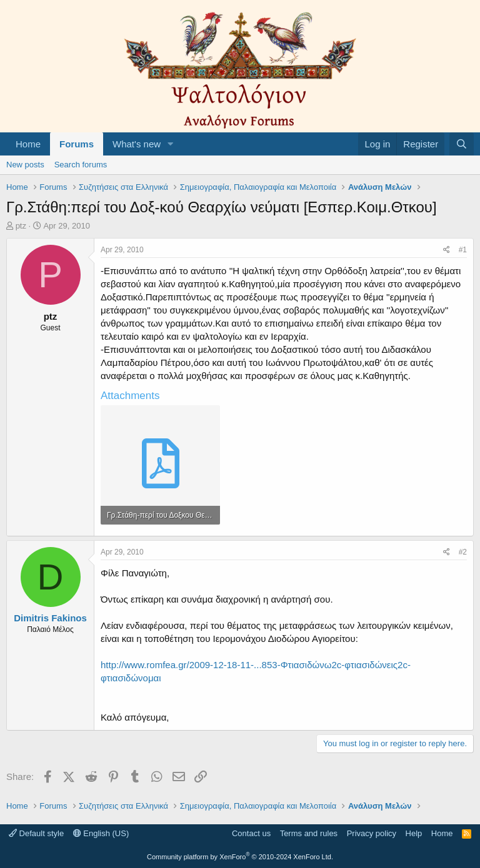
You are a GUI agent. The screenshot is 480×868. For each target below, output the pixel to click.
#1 (463, 250)
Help (414, 833)
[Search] (462, 144)
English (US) (101, 833)
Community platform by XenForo (240, 857)
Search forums (81, 165)
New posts (25, 165)
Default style (36, 833)
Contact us (251, 833)
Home (28, 144)
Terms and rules (309, 833)
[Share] (447, 250)
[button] (171, 144)
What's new (137, 144)
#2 (463, 552)
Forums (77, 144)
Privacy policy (372, 833)
